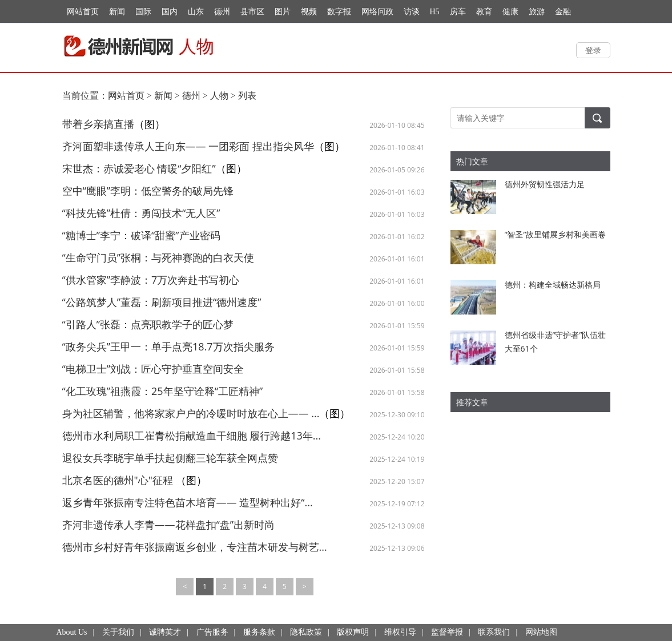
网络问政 (377, 12)
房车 (458, 12)
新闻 (117, 12)
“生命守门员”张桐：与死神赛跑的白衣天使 (158, 257)
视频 (309, 12)
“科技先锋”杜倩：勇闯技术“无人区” (141, 213)
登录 (593, 50)
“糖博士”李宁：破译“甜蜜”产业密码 (141, 235)
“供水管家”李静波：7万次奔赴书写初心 (151, 280)
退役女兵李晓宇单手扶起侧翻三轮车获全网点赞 (170, 458)
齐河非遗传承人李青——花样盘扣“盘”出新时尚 (169, 525)
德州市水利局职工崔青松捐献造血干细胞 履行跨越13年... (192, 436)
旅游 (537, 12)
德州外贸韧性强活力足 (545, 184)
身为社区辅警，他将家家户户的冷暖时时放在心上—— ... (191, 413)
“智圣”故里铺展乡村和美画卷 (556, 234)
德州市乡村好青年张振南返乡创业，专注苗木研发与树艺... (195, 547)
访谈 (412, 12)
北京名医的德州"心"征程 (119, 480)
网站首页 (83, 12)
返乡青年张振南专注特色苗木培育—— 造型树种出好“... (188, 502)
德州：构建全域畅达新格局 (553, 285)
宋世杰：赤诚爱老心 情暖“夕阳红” (139, 168)
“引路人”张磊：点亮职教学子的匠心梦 (148, 324)
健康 (510, 12)
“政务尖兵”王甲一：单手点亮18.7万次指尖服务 (168, 346)
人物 (219, 96)
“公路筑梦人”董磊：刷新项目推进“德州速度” (162, 302)
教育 (484, 12)
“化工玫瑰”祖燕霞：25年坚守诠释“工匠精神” (163, 391)
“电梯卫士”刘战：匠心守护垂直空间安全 (153, 369)
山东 (196, 12)
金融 (563, 12)
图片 (283, 12)
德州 (222, 12)
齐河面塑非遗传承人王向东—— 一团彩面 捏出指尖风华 (188, 146)
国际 (143, 12)
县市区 (252, 12)
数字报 (339, 12)
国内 (170, 12)
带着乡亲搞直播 (98, 124)
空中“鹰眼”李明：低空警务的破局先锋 (148, 191)
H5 (435, 12)
